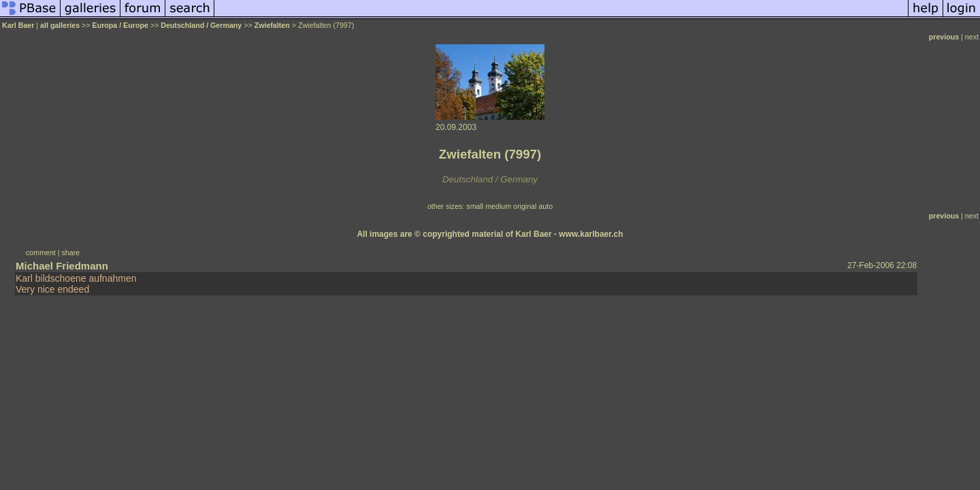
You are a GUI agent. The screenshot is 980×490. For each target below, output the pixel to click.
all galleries (60, 25)
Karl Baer (18, 25)
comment (41, 252)
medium (498, 206)
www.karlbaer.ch (591, 234)
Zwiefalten (272, 25)
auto (545, 206)
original (525, 206)
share (71, 252)
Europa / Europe (120, 25)
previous (944, 37)
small (475, 206)
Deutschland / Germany (201, 25)
